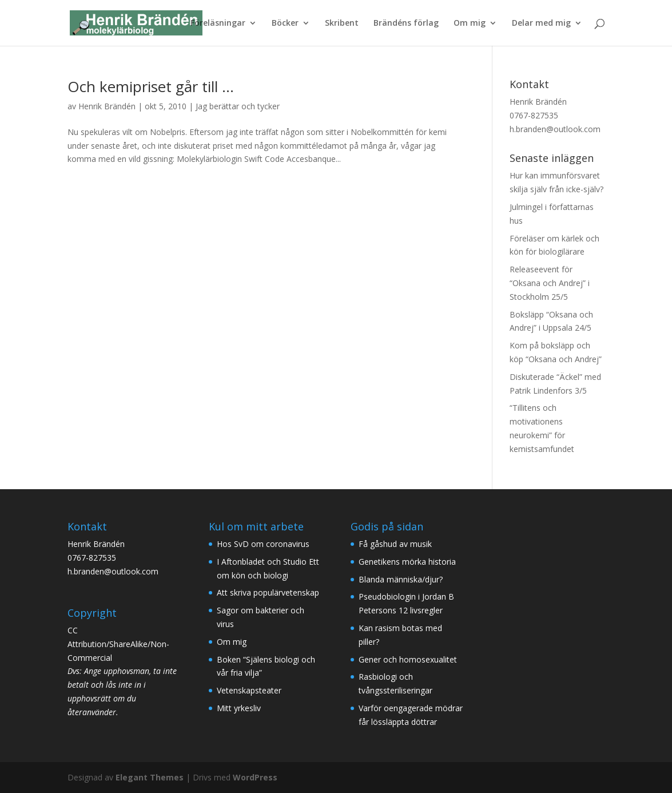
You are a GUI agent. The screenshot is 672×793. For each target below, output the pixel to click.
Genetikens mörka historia (407, 562)
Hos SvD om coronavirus (263, 544)
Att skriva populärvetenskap (268, 592)
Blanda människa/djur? (401, 579)
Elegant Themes (150, 777)
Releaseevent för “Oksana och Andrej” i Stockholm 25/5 (550, 283)
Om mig (470, 23)
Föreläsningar (218, 23)
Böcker (285, 23)
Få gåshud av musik (395, 544)
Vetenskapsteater (249, 690)
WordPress (255, 777)
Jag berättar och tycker (238, 106)
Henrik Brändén (107, 106)
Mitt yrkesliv (239, 708)
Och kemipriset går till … (151, 86)
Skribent (342, 23)
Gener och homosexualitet (408, 659)
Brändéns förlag (406, 23)
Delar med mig (541, 23)
